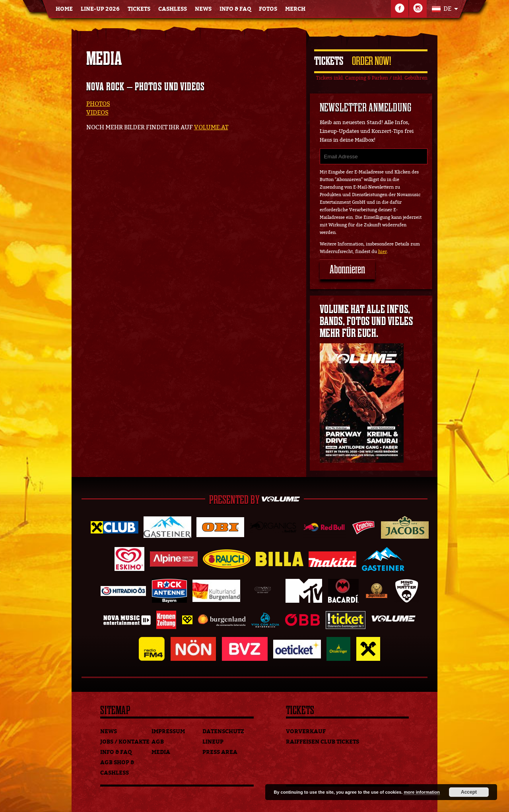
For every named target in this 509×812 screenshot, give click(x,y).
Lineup (213, 742)
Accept (469, 792)
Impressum (168, 731)
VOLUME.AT (211, 127)
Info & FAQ (235, 9)
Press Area (220, 752)
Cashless (173, 9)
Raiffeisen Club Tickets (322, 742)
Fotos (268, 9)
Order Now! (371, 61)
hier (383, 252)
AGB (158, 742)
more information (422, 792)
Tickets (139, 9)
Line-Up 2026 (100, 9)
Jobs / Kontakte (125, 742)
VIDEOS (97, 113)
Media (161, 752)
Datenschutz (223, 731)
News (203, 9)
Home (64, 9)
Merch (295, 9)
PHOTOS (98, 104)
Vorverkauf (306, 731)
